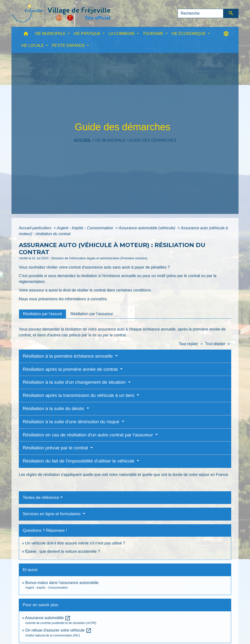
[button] (26, 35)
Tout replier (192, 344)
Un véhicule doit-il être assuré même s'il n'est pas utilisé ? (75, 543)
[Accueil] (62, 13)
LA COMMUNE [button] (122, 34)
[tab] (42, 314)
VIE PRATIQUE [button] (88, 34)
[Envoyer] (231, 13)
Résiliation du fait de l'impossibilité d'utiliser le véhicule (79, 461)
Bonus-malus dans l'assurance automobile (62, 583)
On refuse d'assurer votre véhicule (58, 630)
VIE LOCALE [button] (33, 45)
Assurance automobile (48, 618)
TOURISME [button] (154, 34)
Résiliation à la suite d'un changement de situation (75, 382)
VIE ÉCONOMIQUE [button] (189, 34)
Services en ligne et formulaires (52, 514)
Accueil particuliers (36, 228)
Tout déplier (218, 344)
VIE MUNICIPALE (110, 140)
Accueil (82, 140)
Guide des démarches (152, 140)
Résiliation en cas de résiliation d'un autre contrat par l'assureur (89, 435)
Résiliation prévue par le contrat (56, 448)
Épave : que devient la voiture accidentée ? (62, 551)
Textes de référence (41, 498)
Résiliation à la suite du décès (54, 408)
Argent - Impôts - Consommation (85, 228)
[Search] (200, 13)
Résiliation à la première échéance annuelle (68, 356)
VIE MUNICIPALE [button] (51, 34)
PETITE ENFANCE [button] (69, 45)
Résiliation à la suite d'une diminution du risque (72, 422)
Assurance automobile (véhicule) (148, 228)
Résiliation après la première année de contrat (71, 369)
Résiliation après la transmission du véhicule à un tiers (79, 395)
